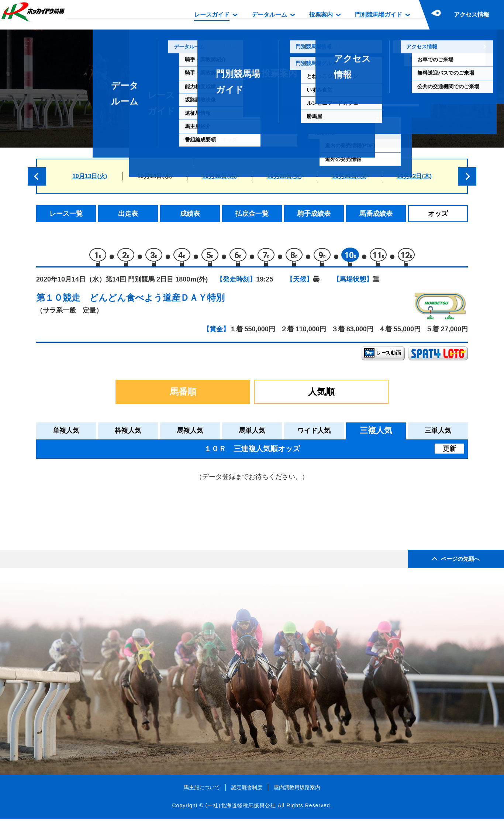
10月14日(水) (155, 176)
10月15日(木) (220, 176)
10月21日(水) (349, 176)
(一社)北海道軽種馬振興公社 (240, 809)
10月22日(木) (414, 176)
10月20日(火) (284, 176)
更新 (449, 452)
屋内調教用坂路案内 (297, 790)
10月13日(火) (90, 176)
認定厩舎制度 (247, 790)
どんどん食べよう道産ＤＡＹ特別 (157, 301)
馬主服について (202, 790)
